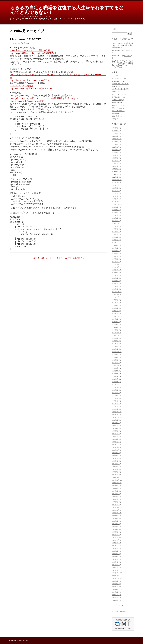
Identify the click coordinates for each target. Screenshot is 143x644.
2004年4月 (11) (117, 595)
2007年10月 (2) (117, 483)
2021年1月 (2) (116, 177)
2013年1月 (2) (116, 349)
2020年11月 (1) (117, 182)
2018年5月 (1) (116, 232)
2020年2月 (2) (116, 193)
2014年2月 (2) (116, 330)
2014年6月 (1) (116, 324)
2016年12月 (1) (117, 264)
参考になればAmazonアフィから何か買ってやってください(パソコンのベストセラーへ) (48, 19)
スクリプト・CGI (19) (119, 94)
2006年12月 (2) (117, 507)
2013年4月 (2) (116, 346)
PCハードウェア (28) (119, 78)
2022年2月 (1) (116, 163)
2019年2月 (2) (116, 218)
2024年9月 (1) (116, 128)
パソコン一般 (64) (118, 100)
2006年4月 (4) (116, 529)
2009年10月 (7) (117, 417)
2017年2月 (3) (116, 259)
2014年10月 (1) (117, 316)
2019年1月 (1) (116, 221)
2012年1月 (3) (116, 363)
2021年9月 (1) (116, 169)
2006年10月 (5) (117, 513)
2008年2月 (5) (116, 472)
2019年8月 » (79, 270)
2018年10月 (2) (117, 223)
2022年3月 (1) (116, 161)
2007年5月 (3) (116, 494)
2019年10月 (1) (117, 204)
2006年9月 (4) (116, 516)
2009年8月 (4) (116, 423)
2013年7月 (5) (116, 344)
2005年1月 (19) (117, 570)
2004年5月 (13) (117, 592)
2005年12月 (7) (117, 540)
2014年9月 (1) (116, 319)
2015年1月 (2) (116, 314)
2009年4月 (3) (116, 434)
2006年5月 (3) (116, 526)
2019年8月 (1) (116, 207)
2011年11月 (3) (117, 365)
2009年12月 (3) (117, 412)
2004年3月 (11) (117, 597)
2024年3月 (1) (116, 136)
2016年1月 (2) (116, 289)
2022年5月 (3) (116, 158)
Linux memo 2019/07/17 (25, 39)
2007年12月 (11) (117, 477)
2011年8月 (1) (116, 368)
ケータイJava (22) (118, 92)
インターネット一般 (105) (120, 89)
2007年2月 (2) (116, 502)
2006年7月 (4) (116, 521)
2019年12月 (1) (117, 199)
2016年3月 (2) (116, 284)
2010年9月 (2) (116, 390)
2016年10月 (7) (117, 270)
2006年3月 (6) (116, 532)
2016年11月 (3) (117, 267)
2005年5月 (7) (116, 559)
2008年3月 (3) (116, 469)
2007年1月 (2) (116, 505)
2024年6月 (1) (116, 131)
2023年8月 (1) (116, 142)
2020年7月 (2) (116, 188)
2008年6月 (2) (116, 461)
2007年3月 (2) (116, 499)
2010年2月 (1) (116, 406)
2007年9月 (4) (116, 486)
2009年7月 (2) (116, 425)
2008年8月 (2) (116, 455)
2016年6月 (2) (116, 278)
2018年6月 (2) (116, 229)
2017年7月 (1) (116, 248)
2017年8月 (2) (116, 245)
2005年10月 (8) (117, 546)
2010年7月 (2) (116, 393)
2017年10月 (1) (117, 243)
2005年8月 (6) (116, 551)
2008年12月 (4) (117, 445)
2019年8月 (127, 56)
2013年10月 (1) (117, 335)
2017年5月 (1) (116, 251)
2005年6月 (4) (116, 557)
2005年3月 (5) (116, 565)
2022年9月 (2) (116, 150)
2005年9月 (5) (116, 548)
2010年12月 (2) (117, 385)
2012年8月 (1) (116, 354)
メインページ (52, 270)
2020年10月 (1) (117, 185)
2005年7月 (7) (116, 554)
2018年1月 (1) (116, 240)
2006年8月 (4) (116, 518)
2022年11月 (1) (117, 147)
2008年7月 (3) (116, 458)
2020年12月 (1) (117, 180)
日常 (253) (115, 119)
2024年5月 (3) (116, 133)
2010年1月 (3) (116, 409)
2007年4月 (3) (116, 496)
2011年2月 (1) (116, 382)
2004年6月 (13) (117, 589)
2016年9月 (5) (116, 273)
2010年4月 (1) (116, 401)
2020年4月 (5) (116, 191)
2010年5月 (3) (116, 398)
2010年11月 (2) (117, 387)
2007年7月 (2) (116, 491)
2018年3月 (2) (116, 234)
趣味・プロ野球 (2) (118, 111)
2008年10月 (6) (117, 450)
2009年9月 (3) (116, 420)
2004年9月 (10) (117, 581)
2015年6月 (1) (116, 305)
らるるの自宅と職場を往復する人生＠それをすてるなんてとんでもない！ (67, 10)
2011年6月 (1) (116, 374)
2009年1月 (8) (116, 442)
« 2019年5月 (38, 270)
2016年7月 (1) (116, 275)
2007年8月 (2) (116, 488)
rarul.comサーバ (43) (118, 81)
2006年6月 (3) (116, 524)
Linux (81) (115, 76)
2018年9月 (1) (116, 226)
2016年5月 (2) (116, 281)
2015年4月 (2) (116, 311)
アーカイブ (66, 270)
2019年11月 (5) (117, 202)
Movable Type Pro (22, 640)
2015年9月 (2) (116, 300)
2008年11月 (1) (117, 447)
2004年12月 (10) (117, 573)
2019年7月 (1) (116, 210)
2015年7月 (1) (116, 303)
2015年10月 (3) (117, 297)
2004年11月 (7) (117, 576)
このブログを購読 (119, 612)
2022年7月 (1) (116, 155)
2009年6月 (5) (116, 428)
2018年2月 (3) (116, 237)
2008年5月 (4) (116, 464)
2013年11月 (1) (117, 333)
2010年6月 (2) (116, 395)
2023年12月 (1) (117, 139)
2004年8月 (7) (116, 584)
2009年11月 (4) (117, 415)
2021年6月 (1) (116, 172)
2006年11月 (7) (117, 510)
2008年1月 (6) (116, 475)
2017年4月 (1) (116, 253)
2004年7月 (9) (116, 587)
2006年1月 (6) (116, 537)
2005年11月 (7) (117, 543)
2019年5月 (127, 50)
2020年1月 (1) (116, 196)
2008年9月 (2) (116, 453)
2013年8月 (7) (116, 341)
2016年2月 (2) (116, 286)
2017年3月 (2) (116, 256)
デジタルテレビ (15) (119, 97)
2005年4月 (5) (116, 562)
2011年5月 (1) (116, 376)
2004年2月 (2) (116, 600)
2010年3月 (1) (116, 404)
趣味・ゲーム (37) (118, 108)
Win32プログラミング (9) (120, 84)
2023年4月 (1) (116, 144)
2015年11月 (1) (117, 294)
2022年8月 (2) (116, 152)
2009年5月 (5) (116, 431)
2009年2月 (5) (116, 439)
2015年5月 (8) (116, 308)
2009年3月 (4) (116, 436)
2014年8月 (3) (116, 322)
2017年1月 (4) (116, 262)
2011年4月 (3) (116, 379)
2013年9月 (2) (116, 338)
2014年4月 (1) (116, 327)
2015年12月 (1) (117, 292)
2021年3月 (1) (116, 174)
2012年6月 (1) (116, 357)
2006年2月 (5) (116, 535)
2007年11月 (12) (117, 480)
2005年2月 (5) (116, 567)
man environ (15, 109)
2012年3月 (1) (116, 360)
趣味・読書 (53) (117, 116)
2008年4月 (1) (116, 466)
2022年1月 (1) (116, 166)
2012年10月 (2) (117, 352)
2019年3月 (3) (116, 215)
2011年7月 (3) (116, 371)
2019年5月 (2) (116, 213)
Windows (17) (116, 86)
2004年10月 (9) (117, 578)
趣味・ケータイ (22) (119, 105)
